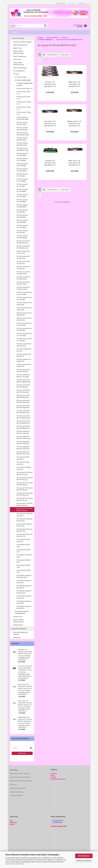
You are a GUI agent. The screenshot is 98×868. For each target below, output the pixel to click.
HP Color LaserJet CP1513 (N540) (22, 196)
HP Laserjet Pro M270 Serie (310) (23, 540)
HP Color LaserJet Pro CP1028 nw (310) (23, 288)
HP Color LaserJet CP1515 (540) (22, 211)
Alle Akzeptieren (84, 856)
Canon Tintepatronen (20, 56)
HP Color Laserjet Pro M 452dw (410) (24, 360)
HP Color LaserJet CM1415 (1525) (22, 124)
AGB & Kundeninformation (18, 788)
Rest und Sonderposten (19, 629)
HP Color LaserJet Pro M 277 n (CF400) (24, 340)
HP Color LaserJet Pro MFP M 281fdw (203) (23, 407)
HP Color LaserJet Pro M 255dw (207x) (24, 314)
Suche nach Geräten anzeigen (22, 42)
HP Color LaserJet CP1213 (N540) (22, 160)
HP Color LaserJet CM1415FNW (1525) (23, 134)
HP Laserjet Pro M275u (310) (24, 571)
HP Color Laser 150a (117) (25, 89)
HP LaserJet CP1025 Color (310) (23, 463)
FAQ (11, 820)
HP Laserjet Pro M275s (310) (24, 561)
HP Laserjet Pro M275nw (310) (24, 556)
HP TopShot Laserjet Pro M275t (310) (24, 602)
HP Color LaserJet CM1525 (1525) (22, 139)
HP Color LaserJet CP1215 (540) (22, 175)
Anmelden (22, 753)
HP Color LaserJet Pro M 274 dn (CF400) (24, 324)
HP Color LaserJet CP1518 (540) (22, 232)
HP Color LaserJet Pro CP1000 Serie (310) (23, 242)
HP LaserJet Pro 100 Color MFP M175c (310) (25, 473)
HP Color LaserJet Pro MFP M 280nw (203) (23, 396)
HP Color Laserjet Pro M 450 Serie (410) (24, 345)
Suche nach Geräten (18, 38)
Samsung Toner (18, 625)
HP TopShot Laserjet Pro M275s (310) (24, 597)
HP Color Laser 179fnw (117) (24, 108)
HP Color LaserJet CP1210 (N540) (22, 154)
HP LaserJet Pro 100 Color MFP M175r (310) (25, 510)
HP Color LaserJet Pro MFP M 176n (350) (23, 371)
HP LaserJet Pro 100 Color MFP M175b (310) (25, 489)
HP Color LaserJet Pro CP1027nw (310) (23, 283)
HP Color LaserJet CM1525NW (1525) (22, 149)
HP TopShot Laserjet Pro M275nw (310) (24, 592)
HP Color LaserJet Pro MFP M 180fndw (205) (23, 381)
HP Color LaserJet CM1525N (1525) (22, 144)
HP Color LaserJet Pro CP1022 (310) (23, 257)
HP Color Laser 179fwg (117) (24, 113)
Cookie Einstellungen (16, 795)
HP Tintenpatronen (19, 71)
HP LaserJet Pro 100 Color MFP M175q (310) (25, 504)
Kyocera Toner (18, 617)
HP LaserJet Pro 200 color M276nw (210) (25, 535)
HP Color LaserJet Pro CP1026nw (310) (23, 278)
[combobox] (53, 55)
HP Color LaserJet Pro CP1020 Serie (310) (23, 247)
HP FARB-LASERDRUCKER (23, 80)
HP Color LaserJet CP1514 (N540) (22, 201)
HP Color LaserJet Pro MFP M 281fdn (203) (23, 402)
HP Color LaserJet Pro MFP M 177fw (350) (23, 376)
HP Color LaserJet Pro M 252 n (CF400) (24, 299)
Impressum (13, 784)
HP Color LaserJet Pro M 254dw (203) (24, 304)
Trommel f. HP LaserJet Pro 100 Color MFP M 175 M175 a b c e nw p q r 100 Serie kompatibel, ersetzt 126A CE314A (50, 163)
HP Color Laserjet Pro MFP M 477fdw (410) (23, 448)
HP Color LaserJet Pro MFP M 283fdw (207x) (23, 427)
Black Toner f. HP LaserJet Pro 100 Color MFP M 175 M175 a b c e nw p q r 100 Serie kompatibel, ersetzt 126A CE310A (74, 84)
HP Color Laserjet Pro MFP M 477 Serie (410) (24, 438)
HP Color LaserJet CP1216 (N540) (22, 180)
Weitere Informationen (84, 860)
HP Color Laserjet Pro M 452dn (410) (24, 355)
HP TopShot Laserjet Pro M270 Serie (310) (24, 576)
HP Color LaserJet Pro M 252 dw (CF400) (24, 293)
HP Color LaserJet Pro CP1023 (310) (23, 262)
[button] (61, 3)
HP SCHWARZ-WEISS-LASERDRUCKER (22, 613)
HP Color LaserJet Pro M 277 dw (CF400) (24, 335)
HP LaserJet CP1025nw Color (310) (24, 468)
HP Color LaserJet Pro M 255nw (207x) (24, 319)
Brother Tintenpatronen (20, 45)
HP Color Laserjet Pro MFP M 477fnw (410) (23, 453)
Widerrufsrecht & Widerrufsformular (21, 781)
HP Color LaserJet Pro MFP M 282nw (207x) (23, 412)
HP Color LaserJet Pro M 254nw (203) (24, 309)
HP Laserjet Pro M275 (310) (23, 546)
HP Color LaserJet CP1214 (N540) (22, 165)
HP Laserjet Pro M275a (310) (24, 551)
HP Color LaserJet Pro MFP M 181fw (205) (23, 391)
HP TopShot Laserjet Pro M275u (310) (24, 607)
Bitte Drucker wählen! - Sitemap (20, 773)
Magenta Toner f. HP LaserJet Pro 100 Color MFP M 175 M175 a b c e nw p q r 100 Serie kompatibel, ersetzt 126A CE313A (74, 124)
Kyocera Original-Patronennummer (19, 621)
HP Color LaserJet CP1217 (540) (22, 185)
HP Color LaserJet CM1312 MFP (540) (22, 118)
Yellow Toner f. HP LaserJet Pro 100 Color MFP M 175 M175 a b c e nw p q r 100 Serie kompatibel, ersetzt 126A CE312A (74, 163)
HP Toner (16, 74)
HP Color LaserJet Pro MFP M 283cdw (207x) (23, 417)
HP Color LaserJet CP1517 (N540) (22, 226)
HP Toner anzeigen (21, 77)
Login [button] (71, 3)
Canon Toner (17, 59)
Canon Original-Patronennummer (19, 64)
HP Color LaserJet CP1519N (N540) (22, 237)
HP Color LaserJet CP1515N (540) (22, 216)
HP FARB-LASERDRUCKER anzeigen (25, 84)
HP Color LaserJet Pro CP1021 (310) (23, 252)
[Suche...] (13, 26)
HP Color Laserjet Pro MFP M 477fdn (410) (23, 443)
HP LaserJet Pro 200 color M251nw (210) (25, 530)
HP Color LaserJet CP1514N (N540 (22, 206)
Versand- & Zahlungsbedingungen (20, 777)
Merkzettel (81, 3)
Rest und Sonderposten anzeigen (20, 633)
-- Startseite (15, 32)
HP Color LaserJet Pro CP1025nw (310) (23, 273)
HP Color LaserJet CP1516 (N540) (22, 221)
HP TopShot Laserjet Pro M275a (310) (24, 587)
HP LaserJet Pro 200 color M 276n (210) (25, 520)
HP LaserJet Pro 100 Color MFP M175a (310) (25, 484)
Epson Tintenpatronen (20, 68)
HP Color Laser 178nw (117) (23, 98)
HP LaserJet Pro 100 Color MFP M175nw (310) (25, 494)
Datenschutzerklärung (17, 864)
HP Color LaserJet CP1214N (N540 (22, 170)
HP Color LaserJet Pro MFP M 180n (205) (23, 386)
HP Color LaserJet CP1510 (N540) (22, 190)
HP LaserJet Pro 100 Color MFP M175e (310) (25, 479)
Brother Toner (17, 48)
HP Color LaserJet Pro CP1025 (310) (23, 268)
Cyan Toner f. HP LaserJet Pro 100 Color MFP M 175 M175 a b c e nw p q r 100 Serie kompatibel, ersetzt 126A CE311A (50, 124)
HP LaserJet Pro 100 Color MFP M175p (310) (25, 499)
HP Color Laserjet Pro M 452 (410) (24, 350)
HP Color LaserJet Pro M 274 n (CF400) (24, 329)
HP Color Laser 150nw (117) (23, 93)
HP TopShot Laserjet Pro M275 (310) (24, 582)
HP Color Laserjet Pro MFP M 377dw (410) (23, 432)
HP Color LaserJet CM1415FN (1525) (22, 129)
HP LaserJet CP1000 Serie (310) (23, 458)
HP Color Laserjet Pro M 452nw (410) (24, 365)
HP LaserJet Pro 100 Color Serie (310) (25, 515)
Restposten (17, 637)
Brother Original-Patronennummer (19, 52)
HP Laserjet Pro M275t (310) (23, 566)
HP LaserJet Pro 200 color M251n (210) (25, 525)
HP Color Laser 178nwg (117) (24, 103)
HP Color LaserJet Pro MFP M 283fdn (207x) (23, 422)
